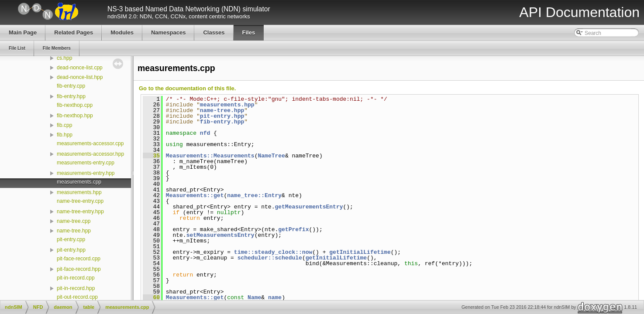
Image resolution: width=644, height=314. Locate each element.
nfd (205, 133)
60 (151, 297)
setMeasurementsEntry (220, 235)
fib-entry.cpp (71, 86)
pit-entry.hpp (71, 250)
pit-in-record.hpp (76, 288)
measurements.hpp (79, 192)
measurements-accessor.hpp (90, 154)
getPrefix (293, 229)
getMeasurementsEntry (309, 207)
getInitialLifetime (360, 252)
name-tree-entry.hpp (80, 212)
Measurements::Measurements (210, 156)
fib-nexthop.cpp (75, 105)
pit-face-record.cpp (79, 259)
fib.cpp (64, 125)
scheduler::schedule (270, 258)
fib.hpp (65, 135)
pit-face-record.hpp (79, 269)
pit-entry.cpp (71, 239)
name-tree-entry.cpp (80, 201)
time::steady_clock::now (273, 252)
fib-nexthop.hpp (75, 116)
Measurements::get (195, 195)
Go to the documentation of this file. (187, 88)
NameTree (271, 156)
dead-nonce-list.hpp (80, 77)
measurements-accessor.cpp (90, 143)
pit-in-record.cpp (76, 278)
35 (151, 156)
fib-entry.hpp (71, 96)
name (275, 297)
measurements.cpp (79, 182)
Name (254, 297)
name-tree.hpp (74, 231)
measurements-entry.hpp (86, 173)
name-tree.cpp (74, 221)
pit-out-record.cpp (77, 297)
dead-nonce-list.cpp (80, 68)
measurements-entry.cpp (86, 163)
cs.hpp (64, 58)
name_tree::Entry (254, 195)
